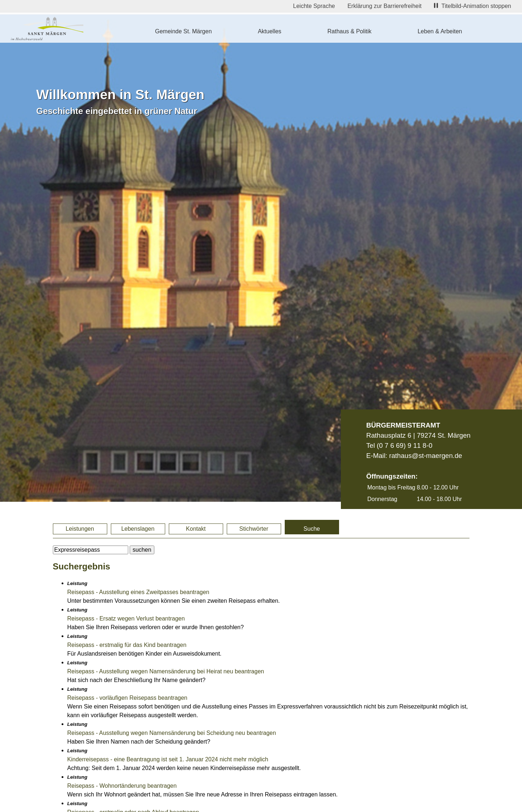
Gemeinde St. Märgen (183, 31)
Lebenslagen (138, 529)
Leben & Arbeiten (440, 31)
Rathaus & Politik (350, 31)
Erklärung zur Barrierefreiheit (385, 6)
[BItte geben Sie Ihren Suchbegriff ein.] (91, 550)
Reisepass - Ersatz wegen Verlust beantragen (126, 619)
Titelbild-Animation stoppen (473, 6)
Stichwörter (254, 529)
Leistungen (80, 529)
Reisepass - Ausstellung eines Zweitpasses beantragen (138, 592)
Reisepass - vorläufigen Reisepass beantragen (128, 698)
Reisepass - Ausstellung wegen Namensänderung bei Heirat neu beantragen (166, 671)
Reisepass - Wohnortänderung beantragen (122, 786)
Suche (312, 529)
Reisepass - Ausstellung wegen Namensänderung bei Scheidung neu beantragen (172, 733)
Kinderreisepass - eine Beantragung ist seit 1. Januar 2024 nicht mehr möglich (168, 759)
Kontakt (196, 529)
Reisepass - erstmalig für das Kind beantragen (127, 645)
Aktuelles (270, 31)
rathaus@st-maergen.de (425, 456)
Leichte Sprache (314, 6)
